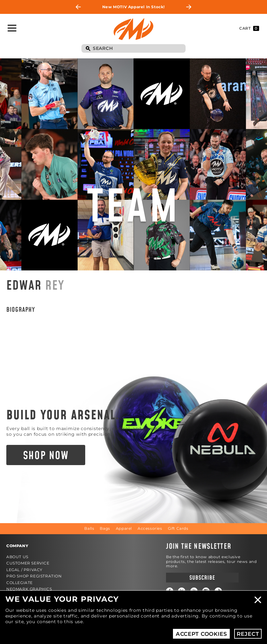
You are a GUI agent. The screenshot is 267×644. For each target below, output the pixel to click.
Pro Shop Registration (34, 576)
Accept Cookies (202, 634)
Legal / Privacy (24, 570)
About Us (17, 557)
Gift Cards (178, 528)
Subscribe (202, 578)
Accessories (150, 528)
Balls (89, 528)
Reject (248, 634)
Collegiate (20, 583)
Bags (105, 528)
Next (189, 7)
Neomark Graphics (29, 589)
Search (88, 49)
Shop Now (46, 456)
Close (258, 600)
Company (17, 546)
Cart (249, 28)
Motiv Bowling (133, 29)
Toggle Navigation (12, 28)
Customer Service (28, 563)
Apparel (124, 528)
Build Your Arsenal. (63, 416)
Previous (78, 7)
